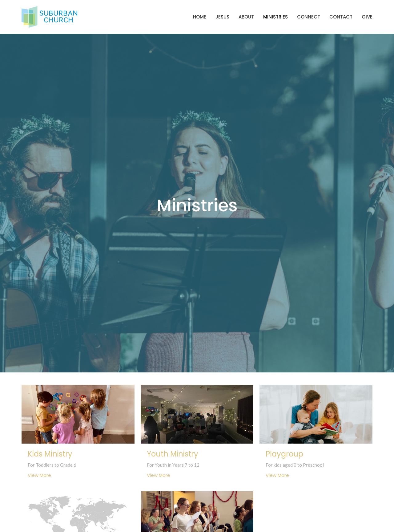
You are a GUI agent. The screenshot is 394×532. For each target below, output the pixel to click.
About (246, 17)
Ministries (275, 17)
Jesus (222, 17)
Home (200, 17)
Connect (309, 17)
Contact (341, 17)
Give (367, 17)
